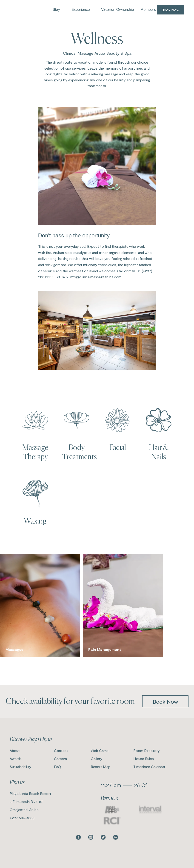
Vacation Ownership (117, 10)
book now (165, 702)
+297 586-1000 (22, 818)
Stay (56, 10)
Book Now (170, 10)
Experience (81, 10)
